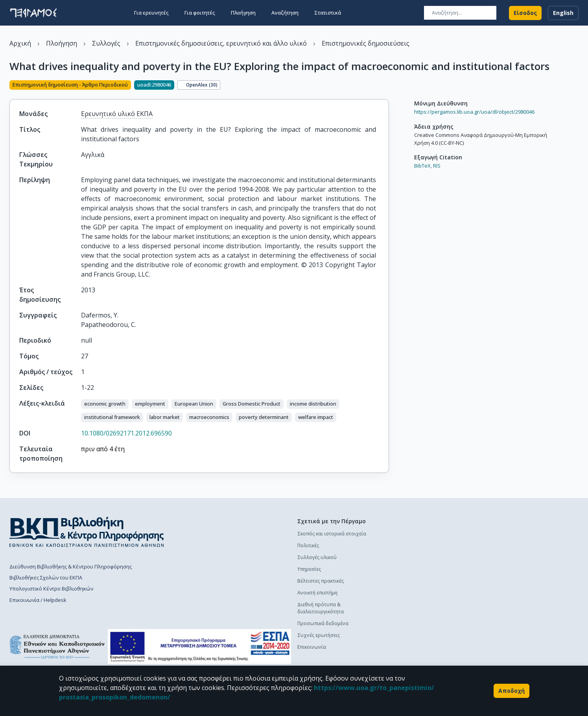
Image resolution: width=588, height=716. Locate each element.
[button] (105, 404)
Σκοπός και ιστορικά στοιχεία (332, 534)
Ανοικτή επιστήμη (317, 593)
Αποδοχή (512, 691)
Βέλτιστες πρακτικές (321, 581)
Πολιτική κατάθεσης (414, 542)
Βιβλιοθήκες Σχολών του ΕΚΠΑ (46, 578)
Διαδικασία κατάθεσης (417, 554)
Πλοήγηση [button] (243, 13)
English (563, 13)
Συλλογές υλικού (317, 557)
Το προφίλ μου (408, 626)
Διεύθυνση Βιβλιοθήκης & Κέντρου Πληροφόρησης (71, 567)
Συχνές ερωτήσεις (319, 635)
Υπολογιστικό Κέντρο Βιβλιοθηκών (51, 589)
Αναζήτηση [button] (285, 13)
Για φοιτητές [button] (200, 13)
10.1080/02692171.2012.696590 (126, 433)
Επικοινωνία (312, 647)
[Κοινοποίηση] (386, 86)
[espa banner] (199, 647)
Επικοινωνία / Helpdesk (38, 600)
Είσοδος (525, 13)
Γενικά (398, 614)
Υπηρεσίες (309, 569)
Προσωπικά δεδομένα (323, 623)
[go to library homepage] (87, 532)
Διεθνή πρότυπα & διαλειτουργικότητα (321, 608)
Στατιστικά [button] (328, 13)
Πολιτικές (308, 545)
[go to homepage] (33, 13)
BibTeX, (423, 166)
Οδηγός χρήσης (409, 566)
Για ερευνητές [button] (151, 13)
